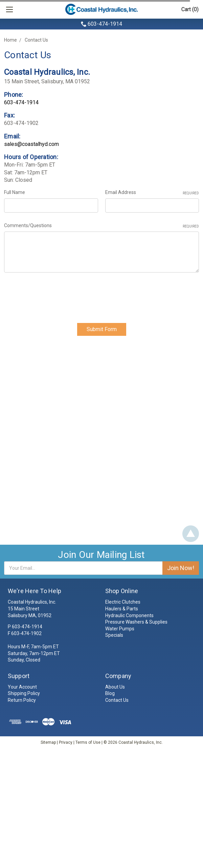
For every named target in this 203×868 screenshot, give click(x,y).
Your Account (22, 687)
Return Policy (22, 700)
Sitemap (48, 742)
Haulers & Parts (122, 609)
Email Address (152, 193)
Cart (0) (190, 9)
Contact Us (36, 40)
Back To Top (191, 534)
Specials (114, 635)
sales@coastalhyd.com (31, 144)
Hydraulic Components (129, 615)
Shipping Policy (24, 694)
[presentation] (55, 295)
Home (10, 40)
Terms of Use (88, 742)
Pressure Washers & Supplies (136, 622)
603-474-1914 (105, 24)
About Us (115, 687)
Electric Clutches (123, 602)
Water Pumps (120, 629)
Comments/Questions (101, 226)
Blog (110, 694)
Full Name (15, 192)
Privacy (66, 742)
